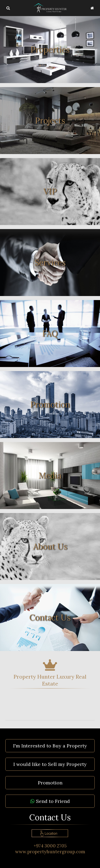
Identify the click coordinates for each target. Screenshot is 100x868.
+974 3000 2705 (50, 846)
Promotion (50, 783)
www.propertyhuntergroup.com (50, 852)
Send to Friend (50, 801)
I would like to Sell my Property (50, 764)
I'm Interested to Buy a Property (50, 746)
